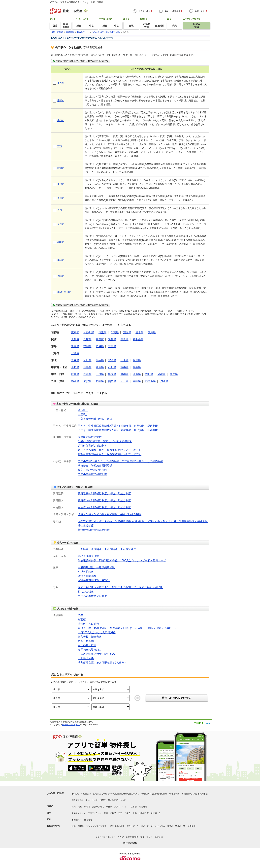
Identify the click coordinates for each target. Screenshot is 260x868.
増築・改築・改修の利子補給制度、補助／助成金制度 (110, 514)
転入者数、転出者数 (90, 637)
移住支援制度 (86, 526)
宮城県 (112, 360)
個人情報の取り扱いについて (85, 800)
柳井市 (61, 242)
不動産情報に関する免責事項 (195, 794)
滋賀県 (112, 339)
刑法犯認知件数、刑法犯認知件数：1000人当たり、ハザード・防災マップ (122, 560)
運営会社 (159, 837)
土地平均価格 (86, 658)
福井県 (137, 367)
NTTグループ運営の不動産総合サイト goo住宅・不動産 (76, 2)
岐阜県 (100, 346)
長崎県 (100, 381)
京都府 (100, 339)
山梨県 (87, 367)
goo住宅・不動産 (55, 793)
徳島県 (137, 374)
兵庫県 (87, 339)
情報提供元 (174, 794)
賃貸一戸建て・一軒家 (102, 807)
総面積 (82, 619)
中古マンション (95, 813)
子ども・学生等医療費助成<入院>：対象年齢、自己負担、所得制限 (118, 430)
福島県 (137, 360)
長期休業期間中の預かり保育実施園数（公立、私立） (110, 454)
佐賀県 (87, 381)
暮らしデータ (133, 826)
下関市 (61, 83)
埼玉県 (102, 332)
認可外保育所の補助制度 (92, 446)
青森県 (75, 360)
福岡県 (75, 381)
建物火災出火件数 (88, 556)
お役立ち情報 (53, 826)
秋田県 (87, 360)
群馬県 (152, 332)
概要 (80, 615)
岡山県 (87, 374)
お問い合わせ (132, 837)
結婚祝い (83, 410)
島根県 (125, 374)
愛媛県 (162, 374)
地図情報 (192, 826)
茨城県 (127, 332)
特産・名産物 (86, 641)
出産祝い (83, 415)
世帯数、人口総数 (88, 624)
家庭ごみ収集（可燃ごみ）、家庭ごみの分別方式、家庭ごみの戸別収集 (120, 587)
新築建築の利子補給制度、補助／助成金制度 (104, 493)
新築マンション (79, 813)
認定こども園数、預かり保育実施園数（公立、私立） (110, 450)
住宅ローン (156, 813)
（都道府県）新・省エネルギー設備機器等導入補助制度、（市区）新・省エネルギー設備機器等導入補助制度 (143, 521)
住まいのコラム (158, 826)
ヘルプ (121, 837)
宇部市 (61, 100)
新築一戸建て (110, 813)
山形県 (125, 360)
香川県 (149, 374)
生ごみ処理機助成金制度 (92, 596)
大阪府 (75, 339)
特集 (74, 826)
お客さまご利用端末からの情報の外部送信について (116, 794)
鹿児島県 (150, 381)
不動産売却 (77, 820)
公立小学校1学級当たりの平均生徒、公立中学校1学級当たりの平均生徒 (120, 461)
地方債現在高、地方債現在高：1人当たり (102, 663)
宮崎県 (137, 381)
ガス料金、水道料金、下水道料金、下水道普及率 (107, 549)
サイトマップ (146, 837)
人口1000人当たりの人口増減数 (97, 632)
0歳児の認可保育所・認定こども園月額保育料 (105, 441)
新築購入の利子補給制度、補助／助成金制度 (104, 500)
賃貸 (74, 807)
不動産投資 (144, 813)
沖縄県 (164, 381)
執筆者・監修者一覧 (176, 826)
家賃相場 (143, 807)
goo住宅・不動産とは (81, 794)
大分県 (125, 381)
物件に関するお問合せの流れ (154, 794)
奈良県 (125, 339)
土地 (135, 813)
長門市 (61, 224)
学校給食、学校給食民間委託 (95, 466)
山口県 (100, 374)
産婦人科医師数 (87, 576)
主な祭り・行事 (87, 645)
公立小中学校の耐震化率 (92, 474)
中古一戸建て (124, 813)
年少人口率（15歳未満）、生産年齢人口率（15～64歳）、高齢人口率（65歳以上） (127, 628)
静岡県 (87, 346)
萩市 (60, 146)
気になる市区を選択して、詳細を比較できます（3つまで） (81, 61)
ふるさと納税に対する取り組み (96, 654)
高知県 (174, 374)
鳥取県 (112, 374)
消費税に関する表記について (113, 800)
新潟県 (100, 367)
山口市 (61, 120)
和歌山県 (138, 339)
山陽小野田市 (64, 292)
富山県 (125, 367)
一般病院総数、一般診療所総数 (96, 567)
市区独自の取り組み (90, 650)
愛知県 (75, 346)
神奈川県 (89, 332)
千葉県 (115, 332)
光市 (60, 210)
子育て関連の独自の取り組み (95, 419)
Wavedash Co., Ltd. (71, 725)
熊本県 (112, 381)
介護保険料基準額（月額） (94, 580)
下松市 (61, 184)
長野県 (75, 367)
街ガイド (145, 826)
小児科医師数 (86, 572)
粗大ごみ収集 (86, 592)
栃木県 (139, 332)
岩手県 (100, 360)
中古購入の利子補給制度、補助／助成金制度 (104, 507)
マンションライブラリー (97, 826)
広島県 (75, 374)
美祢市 (61, 260)
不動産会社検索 (117, 826)
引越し (81, 826)
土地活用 (88, 820)
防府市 (61, 168)
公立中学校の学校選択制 (92, 470)
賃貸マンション (121, 807)
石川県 (112, 367)
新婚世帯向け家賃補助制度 (94, 530)
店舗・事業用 (84, 807)
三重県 (112, 346)
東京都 (75, 332)
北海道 (75, 353)
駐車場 (134, 807)
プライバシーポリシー (106, 837)
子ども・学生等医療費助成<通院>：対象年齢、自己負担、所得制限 (118, 426)
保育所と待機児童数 (90, 437)
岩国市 (61, 198)
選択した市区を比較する (177, 698)
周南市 (61, 276)
